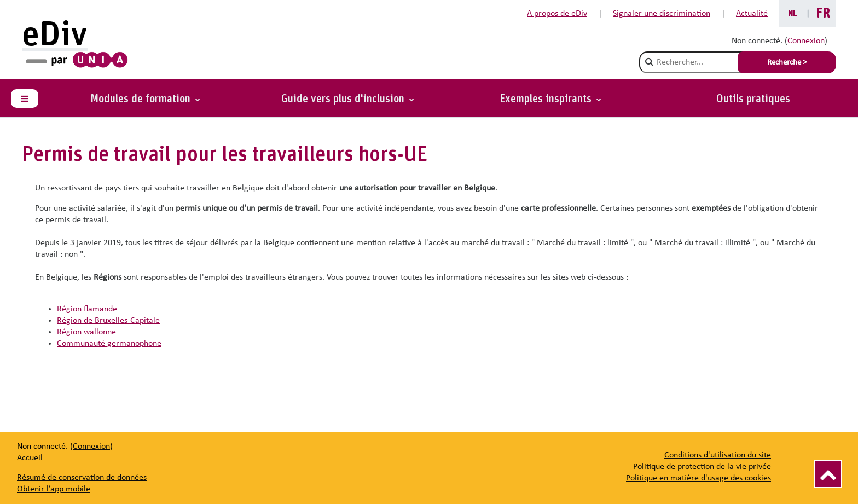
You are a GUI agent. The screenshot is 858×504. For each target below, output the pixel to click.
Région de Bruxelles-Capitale (108, 321)
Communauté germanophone (109, 344)
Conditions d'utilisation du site (718, 455)
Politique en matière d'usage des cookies (698, 478)
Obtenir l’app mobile (54, 489)
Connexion (806, 41)
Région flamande (87, 309)
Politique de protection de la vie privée (702, 467)
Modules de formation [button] (142, 99)
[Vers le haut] (828, 474)
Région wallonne (86, 332)
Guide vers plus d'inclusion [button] (344, 99)
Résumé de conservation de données (82, 478)
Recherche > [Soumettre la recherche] (787, 63)
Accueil (30, 458)
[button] (550, 99)
